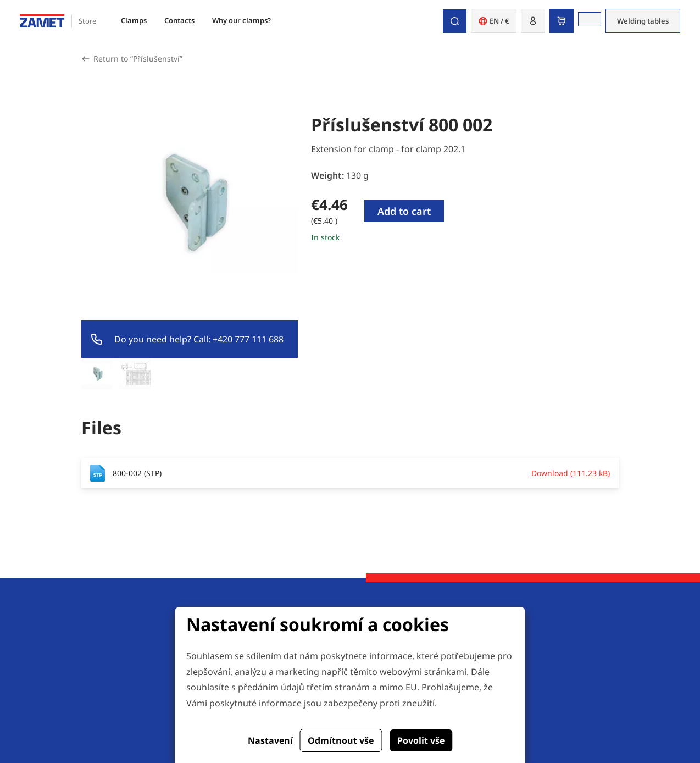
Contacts (179, 20)
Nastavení (270, 740)
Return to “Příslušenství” (138, 59)
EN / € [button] (494, 21)
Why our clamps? (241, 20)
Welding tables (643, 21)
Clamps (134, 20)
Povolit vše (421, 740)
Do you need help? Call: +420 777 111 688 (199, 339)
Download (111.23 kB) (571, 473)
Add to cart (404, 211)
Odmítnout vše (341, 740)
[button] (533, 21)
